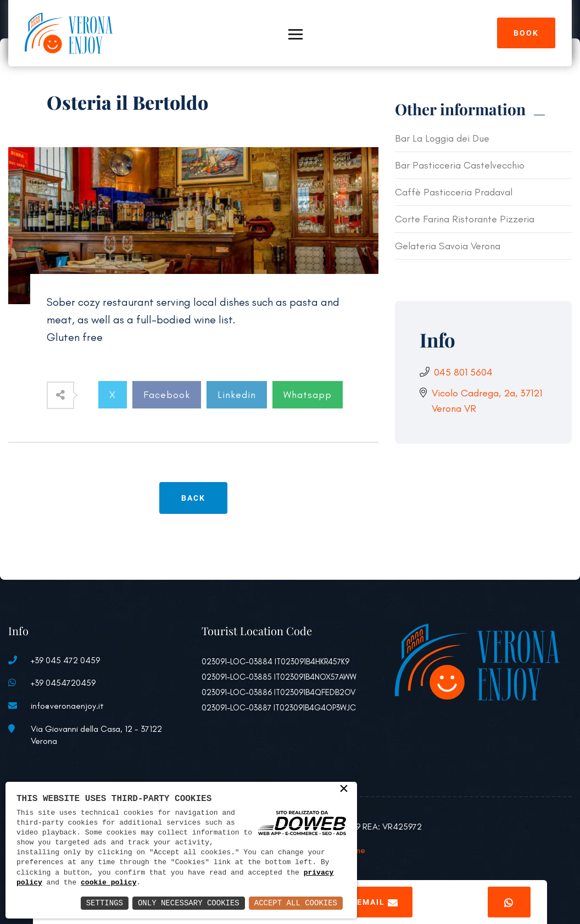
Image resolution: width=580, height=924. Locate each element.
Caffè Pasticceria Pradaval (454, 192)
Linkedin (237, 395)
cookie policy (108, 883)
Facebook (167, 395)
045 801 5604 (463, 372)
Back (193, 498)
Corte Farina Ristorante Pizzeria (465, 219)
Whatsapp (308, 395)
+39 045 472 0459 (65, 660)
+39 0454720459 (63, 683)
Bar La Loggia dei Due (442, 138)
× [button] (344, 789)
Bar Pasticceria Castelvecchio (460, 165)
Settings (105, 903)
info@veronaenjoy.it (67, 706)
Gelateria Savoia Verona (448, 246)
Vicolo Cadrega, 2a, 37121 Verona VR (487, 401)
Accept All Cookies (296, 903)
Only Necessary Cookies (189, 903)
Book (526, 33)
